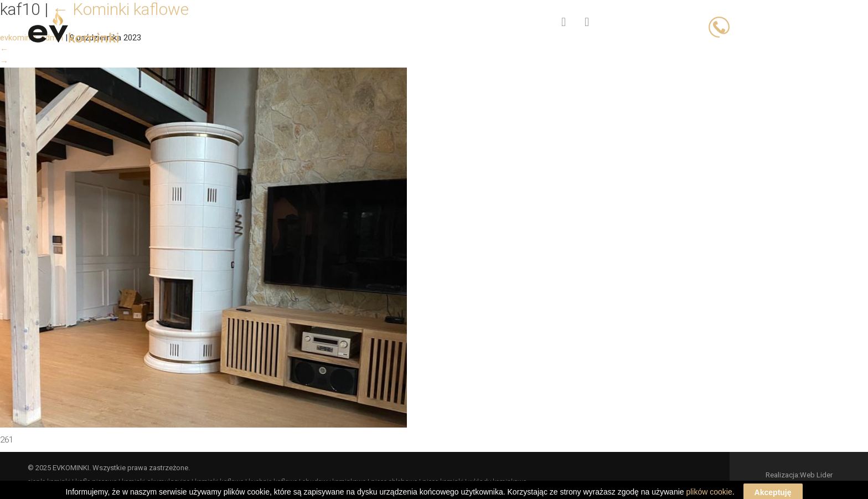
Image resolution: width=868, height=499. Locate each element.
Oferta (338, 23)
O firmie (398, 23)
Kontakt (512, 23)
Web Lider (816, 475)
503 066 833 (818, 26)
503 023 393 (758, 26)
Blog (454, 23)
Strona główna (260, 23)
